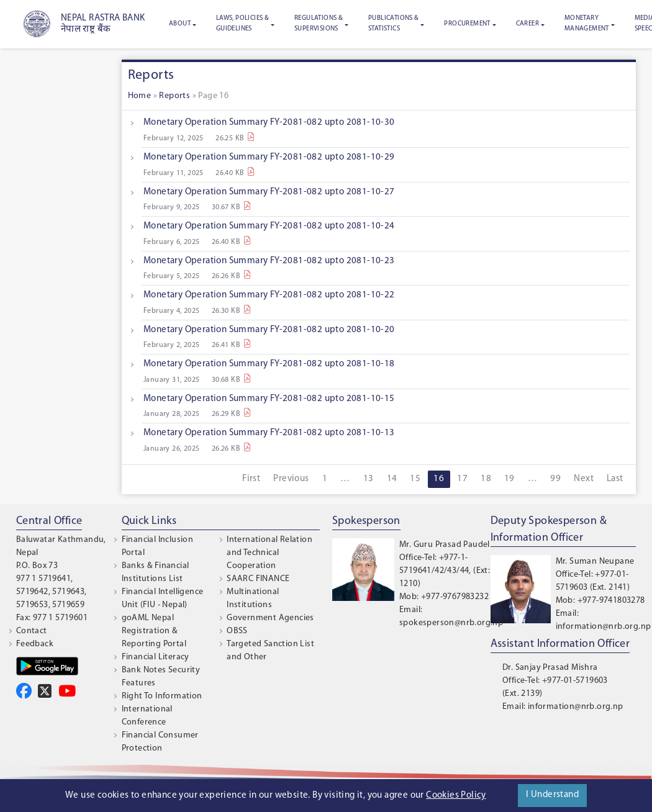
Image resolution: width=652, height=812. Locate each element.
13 (369, 479)
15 (415, 479)
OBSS (237, 631)
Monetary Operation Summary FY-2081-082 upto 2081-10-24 (269, 226)
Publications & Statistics (394, 24)
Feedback (35, 644)
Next (584, 479)
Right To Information (162, 696)
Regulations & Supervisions (319, 24)
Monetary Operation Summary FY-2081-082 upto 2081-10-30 (269, 123)
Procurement (467, 24)
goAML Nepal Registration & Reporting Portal (154, 631)
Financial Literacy (156, 657)
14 (392, 479)
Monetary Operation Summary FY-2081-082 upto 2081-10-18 (269, 364)
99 (555, 479)
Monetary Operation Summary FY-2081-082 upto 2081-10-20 (269, 330)
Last (615, 479)
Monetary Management (587, 24)
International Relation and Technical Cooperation (269, 553)
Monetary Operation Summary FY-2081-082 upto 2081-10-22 (269, 295)
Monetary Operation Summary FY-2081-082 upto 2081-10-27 (269, 192)
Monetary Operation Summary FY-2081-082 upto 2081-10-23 (269, 261)
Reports (174, 96)
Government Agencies (270, 618)
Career (527, 24)
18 (486, 479)
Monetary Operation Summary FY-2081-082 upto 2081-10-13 (269, 433)
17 (462, 479)
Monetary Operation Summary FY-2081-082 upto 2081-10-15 (269, 399)
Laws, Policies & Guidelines (242, 24)
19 (509, 479)
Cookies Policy (456, 796)
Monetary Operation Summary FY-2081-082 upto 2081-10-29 (269, 157)
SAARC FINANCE (258, 579)
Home (140, 96)
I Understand (552, 795)
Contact (32, 631)
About (180, 24)
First (251, 479)
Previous (291, 479)
